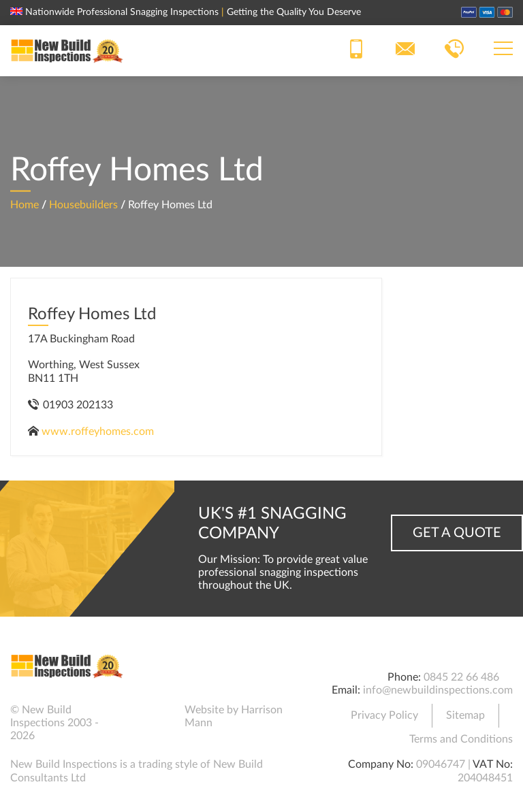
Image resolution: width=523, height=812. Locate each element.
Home (25, 204)
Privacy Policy (384, 715)
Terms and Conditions (461, 739)
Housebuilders (83, 204)
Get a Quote (457, 533)
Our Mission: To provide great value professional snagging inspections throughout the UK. (283, 572)
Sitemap (465, 715)
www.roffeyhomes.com (98, 432)
